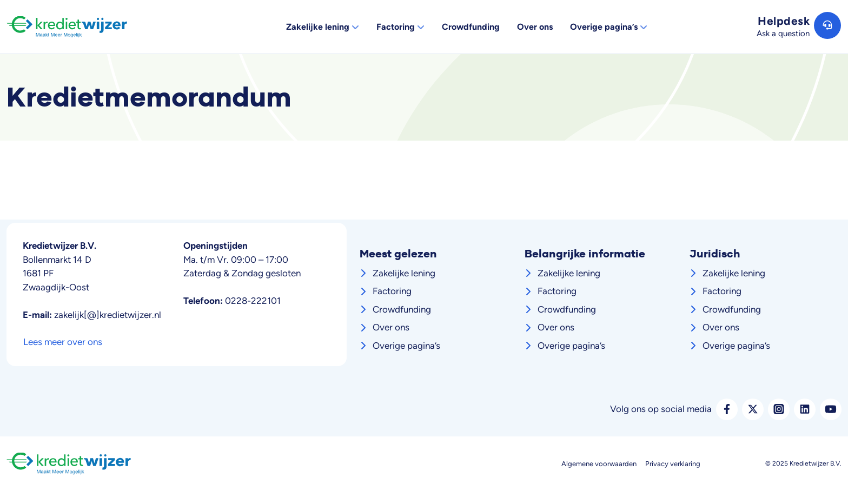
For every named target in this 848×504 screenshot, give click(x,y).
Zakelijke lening (404, 273)
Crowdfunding (402, 309)
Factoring (392, 291)
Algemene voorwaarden (599, 464)
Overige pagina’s (406, 346)
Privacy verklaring (673, 464)
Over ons (391, 327)
